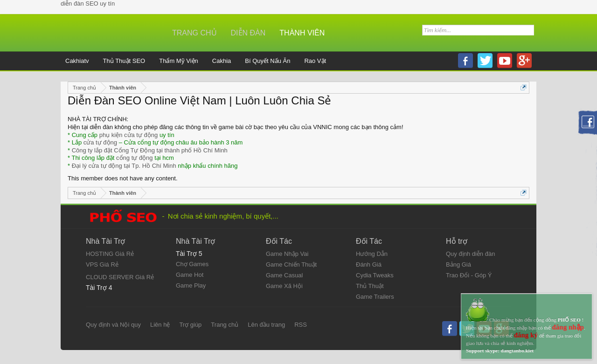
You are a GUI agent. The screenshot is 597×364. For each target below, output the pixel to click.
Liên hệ (160, 325)
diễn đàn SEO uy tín (88, 3)
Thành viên (302, 33)
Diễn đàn (248, 33)
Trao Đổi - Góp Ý (469, 275)
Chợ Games (192, 264)
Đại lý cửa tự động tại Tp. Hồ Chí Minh (124, 166)
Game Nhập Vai (287, 254)
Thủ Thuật (370, 286)
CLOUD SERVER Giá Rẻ (120, 277)
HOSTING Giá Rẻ (110, 254)
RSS (301, 325)
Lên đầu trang (266, 325)
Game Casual (284, 275)
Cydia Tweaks (375, 275)
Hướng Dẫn (372, 254)
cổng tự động (135, 158)
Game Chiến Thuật (291, 264)
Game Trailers (375, 297)
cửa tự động (100, 142)
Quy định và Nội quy (113, 325)
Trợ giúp (190, 325)
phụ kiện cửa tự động (129, 135)
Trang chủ (194, 33)
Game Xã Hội (284, 286)
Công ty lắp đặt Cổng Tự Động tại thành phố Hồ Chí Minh (150, 150)
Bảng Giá (458, 264)
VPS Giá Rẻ (102, 264)
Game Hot (190, 275)
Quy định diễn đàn (470, 254)
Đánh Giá (369, 264)
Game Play (191, 285)
